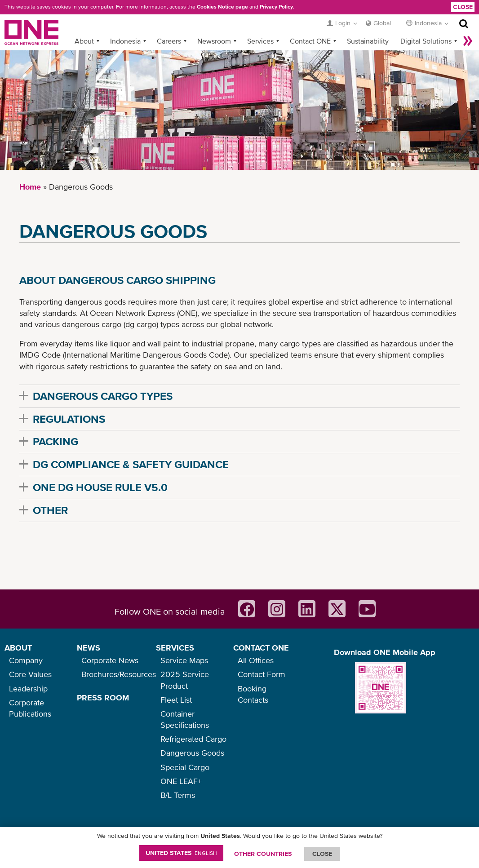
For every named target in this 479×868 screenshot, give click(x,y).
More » (468, 41)
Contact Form (262, 674)
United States (181, 853)
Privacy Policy (276, 7)
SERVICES (175, 648)
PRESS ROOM (103, 697)
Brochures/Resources (119, 674)
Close (463, 7)
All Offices (256, 660)
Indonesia (125, 41)
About (84, 41)
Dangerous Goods (192, 753)
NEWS (89, 648)
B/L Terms (178, 795)
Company (26, 660)
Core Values (30, 674)
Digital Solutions (426, 41)
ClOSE (322, 854)
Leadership (28, 689)
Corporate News (110, 660)
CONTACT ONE (261, 648)
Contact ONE (310, 41)
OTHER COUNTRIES (263, 854)
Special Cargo (185, 767)
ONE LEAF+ (181, 781)
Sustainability (368, 41)
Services (260, 41)
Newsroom (214, 41)
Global (382, 23)
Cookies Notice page (222, 7)
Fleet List (176, 700)
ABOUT (18, 648)
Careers (169, 41)
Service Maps (184, 660)
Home (30, 187)
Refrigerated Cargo (193, 739)
